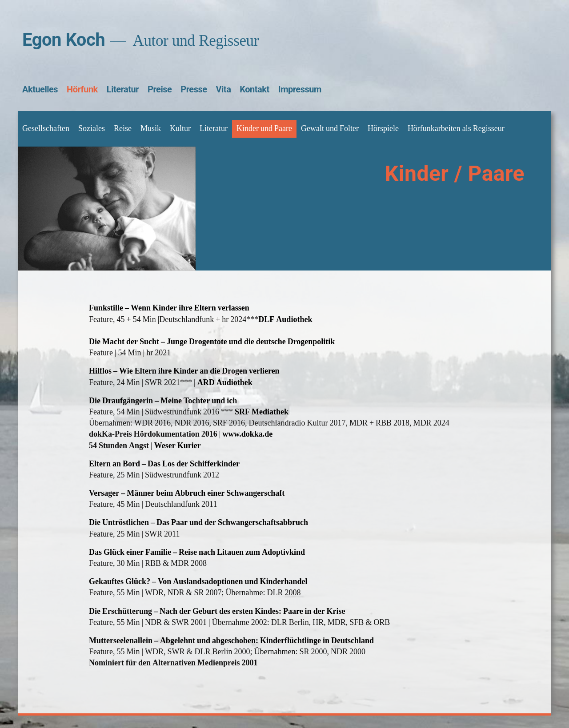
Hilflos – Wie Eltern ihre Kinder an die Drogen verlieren (184, 371)
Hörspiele (383, 129)
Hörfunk (82, 89)
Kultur (180, 129)
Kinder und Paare (264, 129)
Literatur (123, 89)
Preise (160, 89)
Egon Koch (64, 40)
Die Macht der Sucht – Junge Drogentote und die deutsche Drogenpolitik (212, 342)
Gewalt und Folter (330, 129)
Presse (194, 89)
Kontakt (254, 89)
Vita (224, 89)
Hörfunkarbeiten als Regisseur (456, 129)
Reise (123, 129)
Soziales (92, 129)
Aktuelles (40, 89)
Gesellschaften (46, 129)
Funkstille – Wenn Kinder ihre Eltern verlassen (169, 308)
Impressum (300, 89)
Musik (151, 129)
